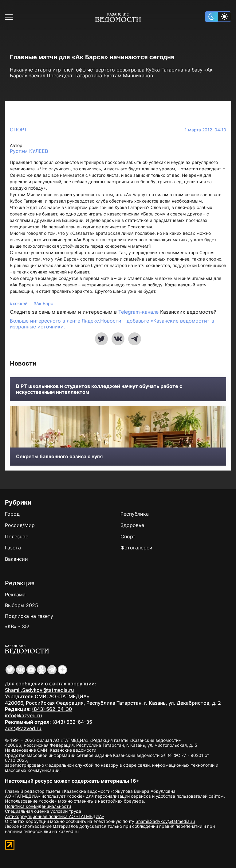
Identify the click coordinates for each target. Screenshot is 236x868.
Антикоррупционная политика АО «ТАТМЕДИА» (55, 816)
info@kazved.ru (24, 715)
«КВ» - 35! (17, 626)
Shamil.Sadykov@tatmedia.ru (39, 690)
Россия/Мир (20, 525)
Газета (13, 548)
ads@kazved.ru (23, 728)
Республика (135, 514)
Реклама (15, 595)
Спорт (18, 130)
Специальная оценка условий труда (43, 811)
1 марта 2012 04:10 (205, 130)
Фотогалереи (136, 548)
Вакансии (16, 559)
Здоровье (132, 525)
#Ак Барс (43, 303)
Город (12, 514)
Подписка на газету (29, 616)
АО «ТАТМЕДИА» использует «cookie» (45, 796)
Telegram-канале (138, 312)
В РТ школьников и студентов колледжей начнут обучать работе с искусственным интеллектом (99, 389)
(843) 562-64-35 (72, 722)
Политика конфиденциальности (38, 806)
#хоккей (19, 303)
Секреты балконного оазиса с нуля (59, 457)
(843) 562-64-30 (52, 709)
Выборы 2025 (22, 605)
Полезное (17, 537)
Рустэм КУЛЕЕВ (29, 151)
